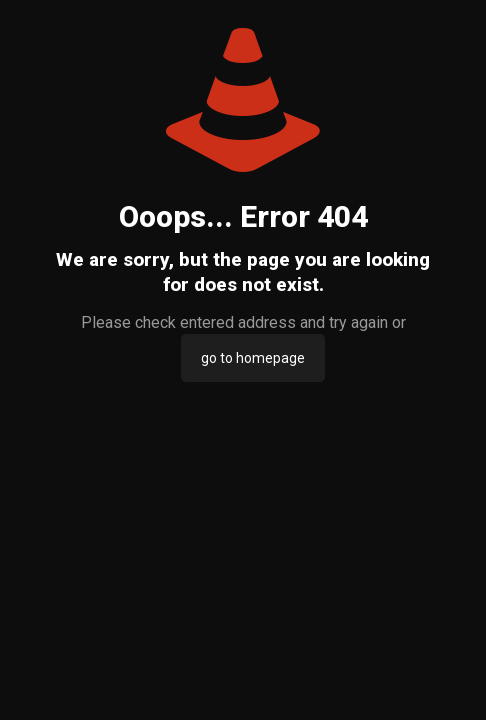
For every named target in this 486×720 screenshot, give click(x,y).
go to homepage (253, 358)
